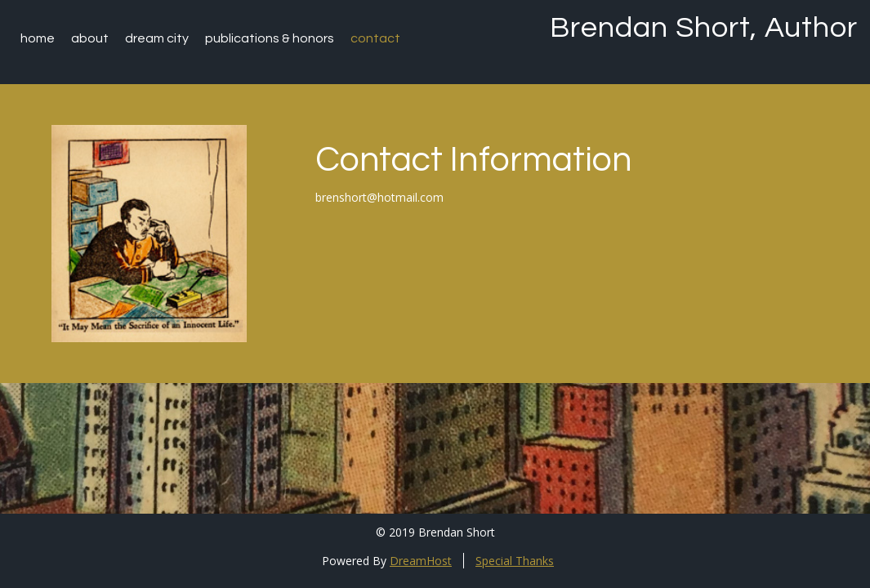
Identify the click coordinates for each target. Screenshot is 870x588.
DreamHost (421, 561)
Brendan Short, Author (704, 28)
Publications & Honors (270, 38)
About (90, 38)
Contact (375, 38)
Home (38, 38)
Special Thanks (515, 561)
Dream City (157, 38)
